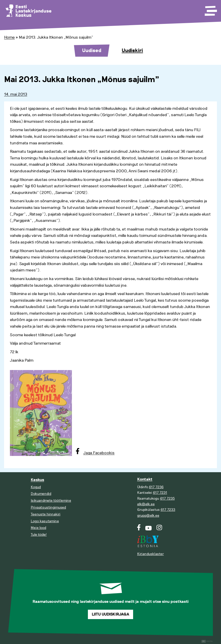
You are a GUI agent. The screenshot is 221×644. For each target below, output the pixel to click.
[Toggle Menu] (210, 9)
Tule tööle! (39, 535)
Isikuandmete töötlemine (51, 501)
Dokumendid (41, 494)
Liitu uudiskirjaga (110, 614)
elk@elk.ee (146, 504)
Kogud (36, 487)
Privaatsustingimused (48, 507)
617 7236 (156, 487)
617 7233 (168, 510)
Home (9, 37)
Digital (207, 641)
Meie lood (38, 528)
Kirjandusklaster (151, 554)
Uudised (92, 51)
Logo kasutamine (45, 521)
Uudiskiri (132, 51)
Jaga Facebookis (99, 453)
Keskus (37, 480)
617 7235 (167, 499)
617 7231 (160, 493)
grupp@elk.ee (148, 516)
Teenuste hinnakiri (46, 514)
